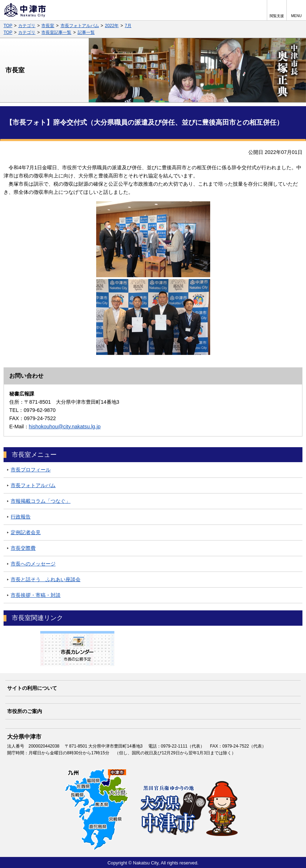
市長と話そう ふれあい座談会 (46, 579)
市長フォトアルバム (80, 26)
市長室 (48, 26)
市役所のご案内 (25, 711)
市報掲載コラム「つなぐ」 (41, 501)
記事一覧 (86, 32)
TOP (8, 26)
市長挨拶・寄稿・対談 (36, 595)
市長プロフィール (31, 470)
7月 (128, 26)
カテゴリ (27, 26)
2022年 (112, 26)
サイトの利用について (32, 688)
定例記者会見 (26, 532)
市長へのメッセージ (33, 564)
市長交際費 (23, 548)
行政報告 (21, 517)
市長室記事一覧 (56, 32)
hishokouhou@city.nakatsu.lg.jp (65, 427)
